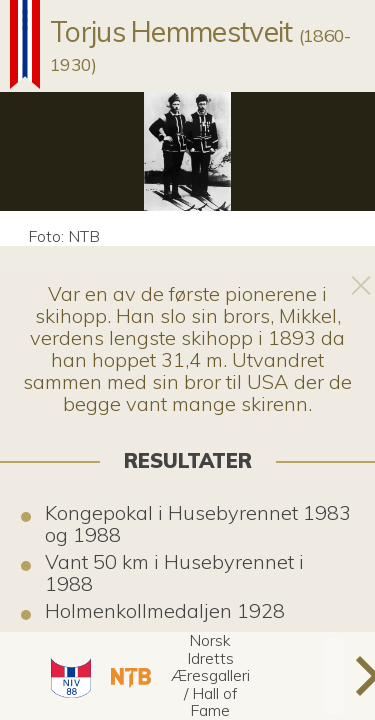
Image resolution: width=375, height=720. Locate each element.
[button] (68, 676)
